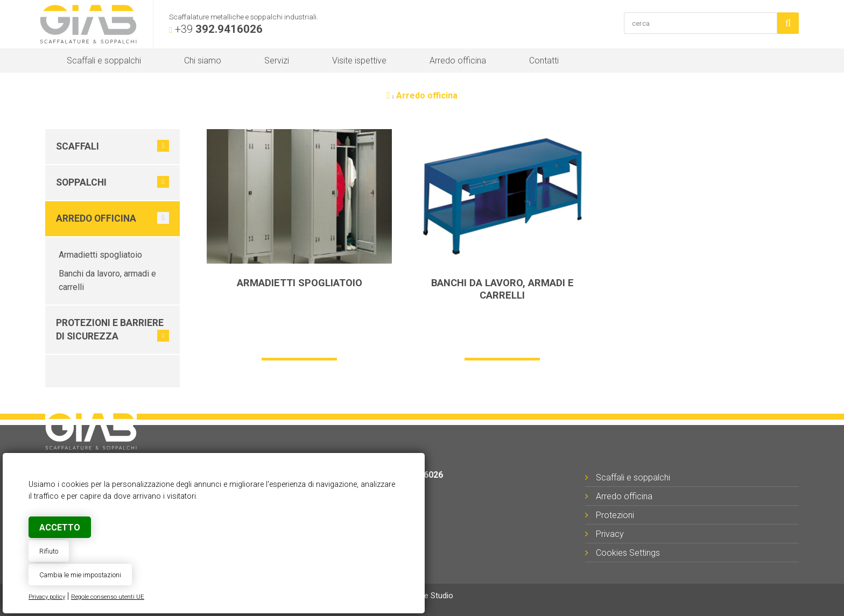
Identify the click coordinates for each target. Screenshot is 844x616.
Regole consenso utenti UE (108, 597)
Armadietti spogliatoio (100, 255)
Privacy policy (47, 597)
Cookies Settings (628, 553)
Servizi (277, 61)
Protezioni (615, 515)
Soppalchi (81, 182)
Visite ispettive (359, 61)
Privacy (610, 534)
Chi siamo (203, 61)
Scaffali (78, 146)
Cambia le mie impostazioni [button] (80, 575)
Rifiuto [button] (49, 551)
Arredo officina (458, 61)
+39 (219, 29)
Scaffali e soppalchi (104, 61)
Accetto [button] (60, 528)
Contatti (544, 61)
